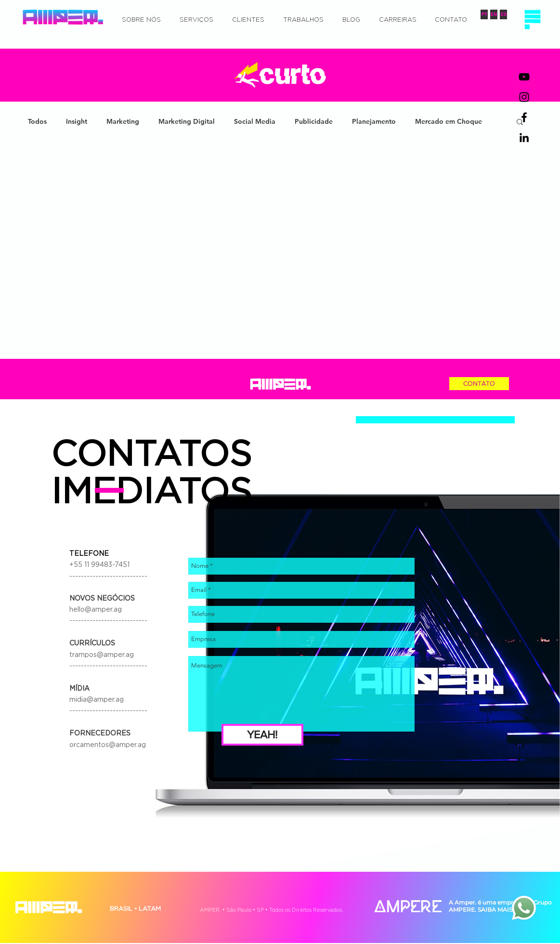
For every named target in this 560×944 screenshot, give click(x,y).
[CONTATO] (479, 384)
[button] (532, 19)
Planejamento (374, 122)
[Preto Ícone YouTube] (524, 77)
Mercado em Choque (449, 122)
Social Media (255, 122)
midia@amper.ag (97, 700)
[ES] (503, 14)
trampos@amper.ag (102, 655)
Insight (77, 122)
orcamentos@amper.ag (108, 745)
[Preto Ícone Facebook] (524, 117)
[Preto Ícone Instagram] (524, 97)
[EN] (494, 14)
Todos (37, 122)
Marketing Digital (187, 122)
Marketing (123, 122)
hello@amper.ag (96, 610)
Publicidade (314, 122)
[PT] (484, 14)
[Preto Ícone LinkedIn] (524, 138)
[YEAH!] (262, 735)
